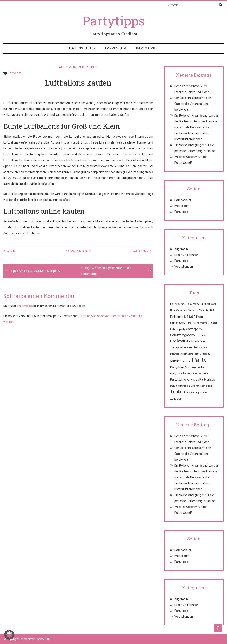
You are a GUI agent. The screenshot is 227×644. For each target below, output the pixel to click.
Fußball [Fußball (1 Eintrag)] (214, 323)
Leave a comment (142, 251)
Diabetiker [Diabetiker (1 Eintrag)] (204, 310)
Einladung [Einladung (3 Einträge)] (177, 317)
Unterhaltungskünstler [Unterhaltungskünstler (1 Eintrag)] (197, 393)
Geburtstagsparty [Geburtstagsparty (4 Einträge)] (183, 335)
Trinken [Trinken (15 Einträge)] (178, 392)
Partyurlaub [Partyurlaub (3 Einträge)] (207, 379)
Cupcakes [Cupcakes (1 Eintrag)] (193, 310)
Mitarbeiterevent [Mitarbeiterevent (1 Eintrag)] (179, 354)
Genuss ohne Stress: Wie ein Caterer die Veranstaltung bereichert (193, 104)
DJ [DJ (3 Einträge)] (212, 310)
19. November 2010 (78, 251)
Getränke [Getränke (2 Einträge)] (201, 335)
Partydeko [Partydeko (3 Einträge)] (177, 367)
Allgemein (68, 67)
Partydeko (15, 73)
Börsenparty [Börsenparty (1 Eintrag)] (193, 304)
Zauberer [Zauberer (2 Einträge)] (176, 399)
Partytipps (147, 48)
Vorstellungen (184, 267)
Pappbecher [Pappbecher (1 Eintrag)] (185, 361)
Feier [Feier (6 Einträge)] (200, 317)
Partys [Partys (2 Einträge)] (188, 373)
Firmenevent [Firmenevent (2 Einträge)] (178, 323)
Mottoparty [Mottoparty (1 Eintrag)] (205, 354)
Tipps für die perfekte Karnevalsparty (35, 271)
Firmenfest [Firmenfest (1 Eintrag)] (204, 323)
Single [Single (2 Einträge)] (194, 386)
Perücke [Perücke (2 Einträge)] (175, 386)
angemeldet (25, 306)
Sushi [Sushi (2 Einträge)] (209, 386)
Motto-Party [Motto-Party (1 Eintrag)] (193, 354)
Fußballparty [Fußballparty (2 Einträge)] (178, 329)
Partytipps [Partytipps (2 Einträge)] (193, 380)
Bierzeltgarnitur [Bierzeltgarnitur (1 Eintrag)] (178, 304)
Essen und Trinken (186, 255)
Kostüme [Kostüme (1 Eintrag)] (203, 348)
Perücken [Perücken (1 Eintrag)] (185, 386)
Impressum (116, 48)
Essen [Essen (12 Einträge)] (190, 316)
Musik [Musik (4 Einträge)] (174, 361)
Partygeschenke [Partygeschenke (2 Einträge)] (194, 367)
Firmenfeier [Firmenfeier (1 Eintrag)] (192, 323)
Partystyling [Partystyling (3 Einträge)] (178, 379)
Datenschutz (83, 48)
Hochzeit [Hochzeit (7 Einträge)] (178, 341)
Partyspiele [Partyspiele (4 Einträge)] (200, 373)
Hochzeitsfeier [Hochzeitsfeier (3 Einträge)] (196, 341)
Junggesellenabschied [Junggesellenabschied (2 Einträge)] (184, 347)
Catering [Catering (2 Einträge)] (205, 304)
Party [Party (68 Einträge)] (199, 360)
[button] (9, 635)
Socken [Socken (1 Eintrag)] (202, 386)
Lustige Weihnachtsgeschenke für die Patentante (106, 271)
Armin (11, 251)
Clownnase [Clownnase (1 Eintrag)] (182, 310)
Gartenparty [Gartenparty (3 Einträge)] (194, 329)
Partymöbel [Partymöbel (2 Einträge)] (177, 373)
